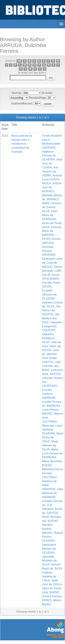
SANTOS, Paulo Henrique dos (51, 517)
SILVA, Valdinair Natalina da (52, 572)
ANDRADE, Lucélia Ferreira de (52, 402)
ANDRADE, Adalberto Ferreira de (49, 152)
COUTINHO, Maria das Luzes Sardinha (52, 426)
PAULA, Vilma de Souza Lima (52, 588)
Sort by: (17, 93)
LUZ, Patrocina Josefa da (52, 509)
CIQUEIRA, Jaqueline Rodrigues (49, 334)
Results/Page (37, 98)
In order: (48, 93)
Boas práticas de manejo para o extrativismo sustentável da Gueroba (22, 144)
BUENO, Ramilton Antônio (50, 525)
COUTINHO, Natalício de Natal (50, 481)
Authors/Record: (22, 104)
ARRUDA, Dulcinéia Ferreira (48, 247)
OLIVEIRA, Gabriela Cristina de (52, 303)
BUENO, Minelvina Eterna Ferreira (52, 469)
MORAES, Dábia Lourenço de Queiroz (52, 203)
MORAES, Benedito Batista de (52, 195)
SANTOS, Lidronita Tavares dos (53, 378)
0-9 (19, 61)
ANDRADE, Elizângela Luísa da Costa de (52, 259)
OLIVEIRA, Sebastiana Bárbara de (49, 545)
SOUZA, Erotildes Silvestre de (49, 291)
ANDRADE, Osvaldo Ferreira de (52, 501)
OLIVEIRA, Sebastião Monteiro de (49, 557)
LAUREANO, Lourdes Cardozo (50, 390)
